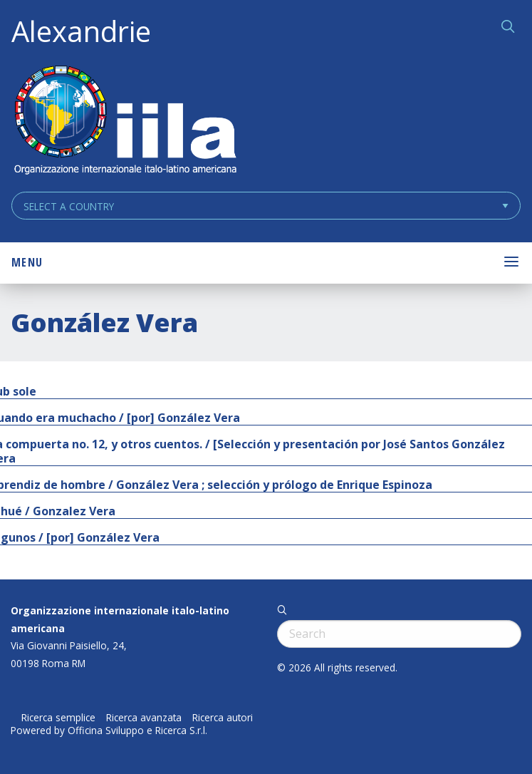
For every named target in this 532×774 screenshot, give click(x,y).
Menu (27, 262)
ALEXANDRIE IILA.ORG (125, 122)
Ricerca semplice (58, 718)
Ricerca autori (223, 718)
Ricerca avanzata (144, 718)
